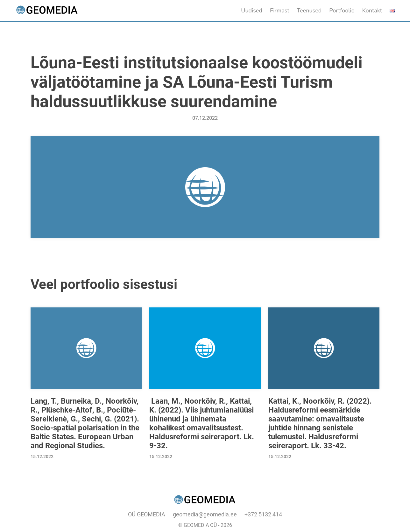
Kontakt (372, 11)
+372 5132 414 (263, 514)
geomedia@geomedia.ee (205, 514)
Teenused (309, 11)
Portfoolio (342, 11)
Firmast (280, 11)
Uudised (252, 11)
